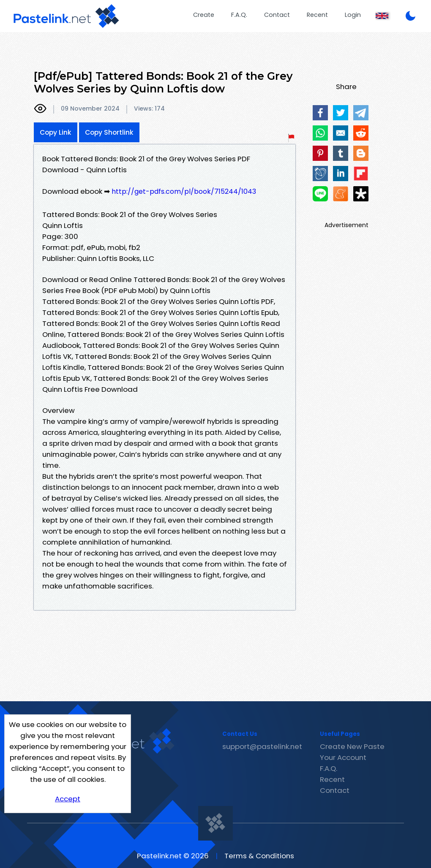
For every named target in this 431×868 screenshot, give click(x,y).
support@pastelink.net (262, 746)
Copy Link (56, 132)
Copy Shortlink (109, 132)
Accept (68, 799)
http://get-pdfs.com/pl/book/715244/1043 (184, 191)
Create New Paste (352, 746)
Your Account (343, 757)
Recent (317, 15)
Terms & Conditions (259, 856)
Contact (277, 15)
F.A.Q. (239, 15)
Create (204, 15)
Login (353, 15)
